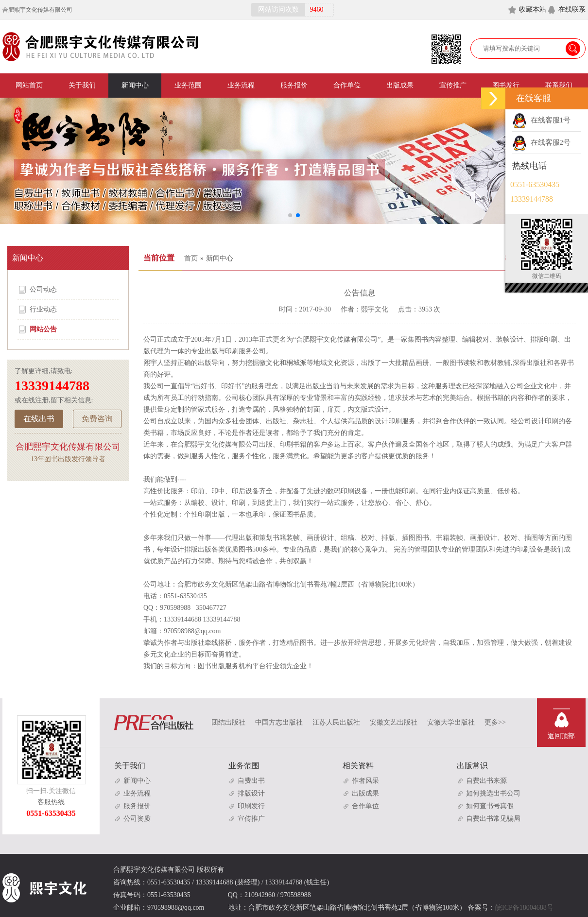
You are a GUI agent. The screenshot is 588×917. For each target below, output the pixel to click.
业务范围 (188, 85)
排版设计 (247, 793)
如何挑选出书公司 (489, 793)
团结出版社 (228, 722)
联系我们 (559, 85)
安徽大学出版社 (451, 722)
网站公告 (37, 329)
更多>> (495, 722)
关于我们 (82, 85)
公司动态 (37, 290)
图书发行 (506, 85)
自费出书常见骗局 (489, 819)
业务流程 (241, 85)
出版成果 (400, 85)
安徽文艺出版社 (394, 722)
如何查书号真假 (485, 806)
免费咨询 (97, 419)
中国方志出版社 (279, 722)
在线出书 (39, 419)
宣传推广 (453, 85)
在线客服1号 (541, 120)
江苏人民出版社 (336, 722)
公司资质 (132, 819)
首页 (191, 258)
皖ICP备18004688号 (524, 908)
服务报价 (294, 85)
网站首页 (29, 85)
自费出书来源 (482, 781)
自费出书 (247, 781)
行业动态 (37, 310)
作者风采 (361, 781)
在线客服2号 (541, 142)
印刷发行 (247, 806)
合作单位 (347, 85)
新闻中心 (135, 85)
